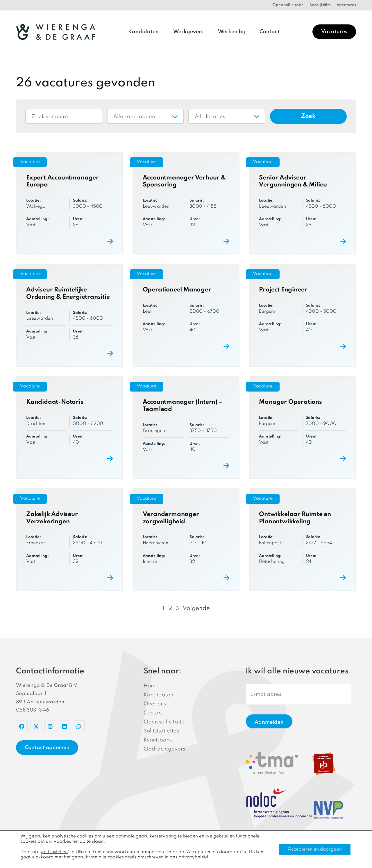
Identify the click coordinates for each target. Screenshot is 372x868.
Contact (270, 32)
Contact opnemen (47, 748)
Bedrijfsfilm (320, 5)
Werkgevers (188, 32)
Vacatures (346, 5)
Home (151, 686)
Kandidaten (143, 32)
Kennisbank (158, 740)
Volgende (196, 609)
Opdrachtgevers (164, 749)
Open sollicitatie (288, 5)
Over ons (155, 704)
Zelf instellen (54, 852)
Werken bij (231, 32)
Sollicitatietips (161, 731)
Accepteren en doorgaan (315, 849)
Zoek (308, 116)
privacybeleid (193, 857)
